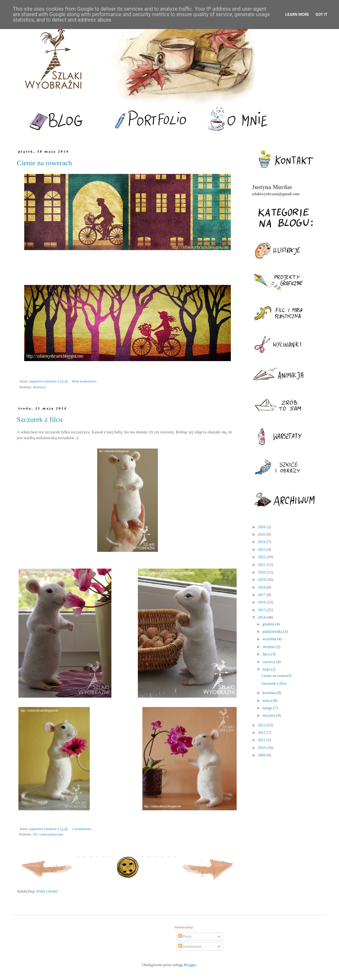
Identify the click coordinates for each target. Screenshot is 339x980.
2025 (262, 534)
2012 (262, 732)
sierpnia (269, 647)
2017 (262, 595)
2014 (262, 617)
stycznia (269, 715)
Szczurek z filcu (40, 419)
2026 (262, 527)
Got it (321, 15)
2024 (262, 542)
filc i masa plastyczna (48, 834)
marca (268, 701)
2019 (262, 580)
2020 (262, 572)
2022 (262, 557)
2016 (262, 602)
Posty (185, 936)
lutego (268, 708)
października (273, 631)
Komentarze (190, 946)
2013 (262, 725)
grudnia (269, 624)
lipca (267, 654)
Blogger (190, 965)
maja (267, 669)
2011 (262, 740)
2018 (262, 587)
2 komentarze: (82, 829)
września (270, 639)
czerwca (269, 662)
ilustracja (39, 387)
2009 (262, 755)
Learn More (297, 15)
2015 (262, 610)
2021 (262, 565)
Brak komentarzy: (85, 381)
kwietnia (270, 693)
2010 (262, 748)
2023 (262, 550)
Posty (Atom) (47, 891)
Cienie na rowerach (44, 163)
